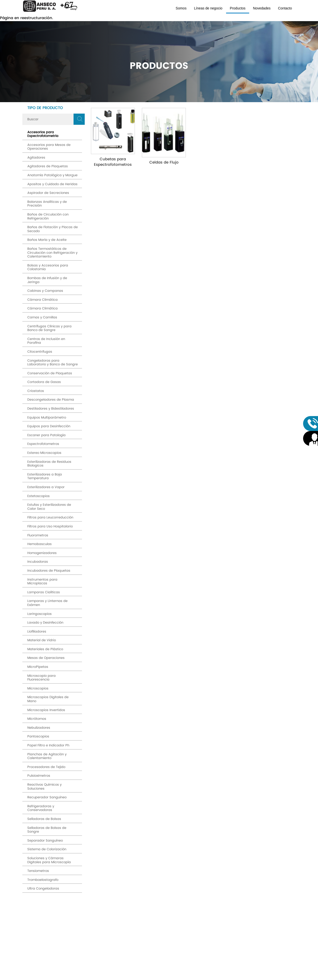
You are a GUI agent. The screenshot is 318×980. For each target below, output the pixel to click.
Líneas (121, 943)
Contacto (285, 8)
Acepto (189, 912)
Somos (181, 8)
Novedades (262, 8)
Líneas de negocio (208, 8)
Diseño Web (195, 977)
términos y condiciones (194, 912)
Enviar (256, 907)
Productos (238, 8)
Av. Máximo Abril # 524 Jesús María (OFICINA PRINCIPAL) (60, 939)
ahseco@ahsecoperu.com (57, 961)
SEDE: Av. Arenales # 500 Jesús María (60, 949)
